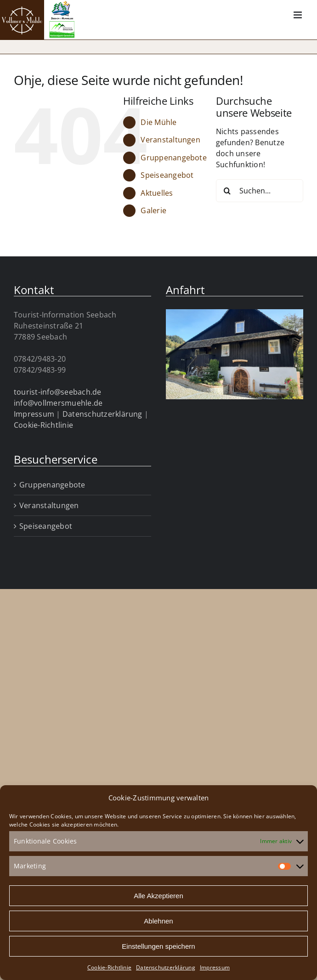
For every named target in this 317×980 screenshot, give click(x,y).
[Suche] (227, 191)
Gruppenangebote (174, 158)
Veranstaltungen (170, 140)
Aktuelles (157, 193)
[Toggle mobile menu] (298, 15)
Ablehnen (158, 921)
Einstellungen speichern (158, 946)
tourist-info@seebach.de (58, 392)
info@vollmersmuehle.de (58, 403)
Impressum (215, 967)
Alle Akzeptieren (158, 896)
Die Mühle (158, 122)
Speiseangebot (167, 175)
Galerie (153, 210)
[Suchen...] (260, 191)
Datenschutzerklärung (166, 967)
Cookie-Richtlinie (109, 967)
